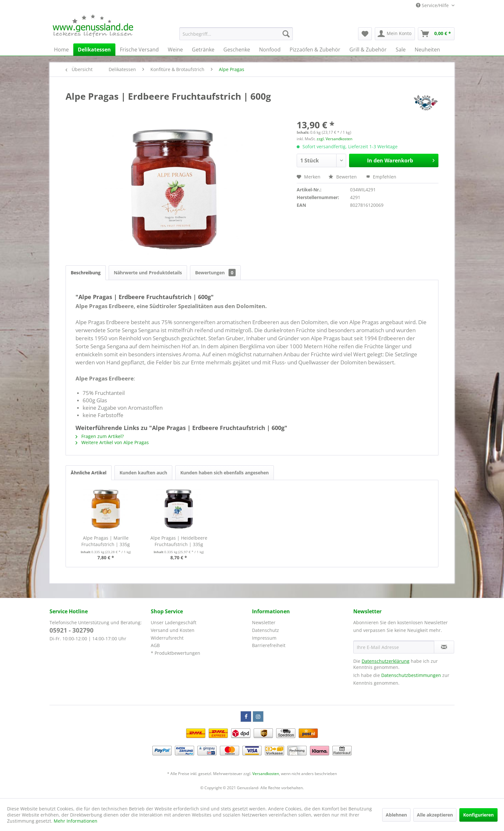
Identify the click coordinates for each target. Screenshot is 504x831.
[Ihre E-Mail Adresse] (394, 647)
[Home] (61, 50)
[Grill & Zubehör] (368, 50)
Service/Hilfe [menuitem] (433, 5)
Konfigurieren (478, 815)
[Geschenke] (237, 50)
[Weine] (175, 50)
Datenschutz (265, 630)
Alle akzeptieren (435, 815)
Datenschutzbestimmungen (411, 675)
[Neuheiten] (427, 50)
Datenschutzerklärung (386, 661)
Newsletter (264, 622)
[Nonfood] (270, 50)
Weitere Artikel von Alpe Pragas (112, 442)
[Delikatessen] (94, 50)
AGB (155, 645)
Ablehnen (396, 815)
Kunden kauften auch (143, 473)
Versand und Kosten (173, 630)
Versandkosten (266, 774)
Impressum (264, 638)
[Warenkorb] (436, 34)
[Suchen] (286, 34)
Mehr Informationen (76, 821)
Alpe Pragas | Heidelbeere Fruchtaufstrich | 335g (179, 541)
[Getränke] (203, 50)
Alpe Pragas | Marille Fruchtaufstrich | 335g (106, 541)
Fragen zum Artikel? (100, 436)
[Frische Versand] (139, 50)
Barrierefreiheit (269, 645)
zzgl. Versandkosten (334, 139)
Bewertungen (215, 273)
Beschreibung (86, 273)
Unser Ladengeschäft (174, 622)
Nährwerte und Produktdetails (148, 273)
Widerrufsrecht (167, 638)
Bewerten (343, 177)
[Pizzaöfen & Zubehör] (315, 50)
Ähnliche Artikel (89, 473)
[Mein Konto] (395, 34)
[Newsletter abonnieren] (444, 647)
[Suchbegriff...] (236, 34)
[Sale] (401, 50)
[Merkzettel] (365, 34)
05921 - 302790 (72, 630)
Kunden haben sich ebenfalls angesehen (225, 473)
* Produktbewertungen (175, 653)
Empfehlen (381, 177)
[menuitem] (236, 34)
